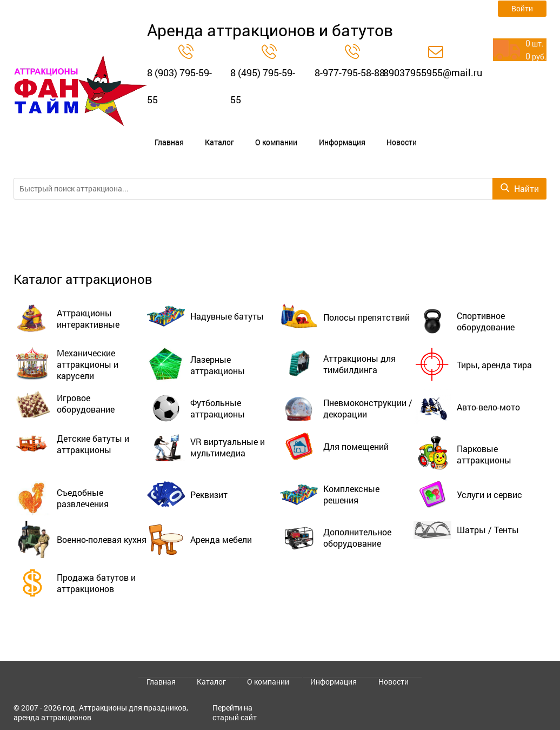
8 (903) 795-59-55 (179, 86)
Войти (522, 8)
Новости (336, 133)
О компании (239, 133)
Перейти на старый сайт (235, 712)
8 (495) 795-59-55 (263, 86)
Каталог (196, 133)
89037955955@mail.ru (433, 72)
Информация (290, 133)
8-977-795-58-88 (350, 72)
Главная (160, 133)
